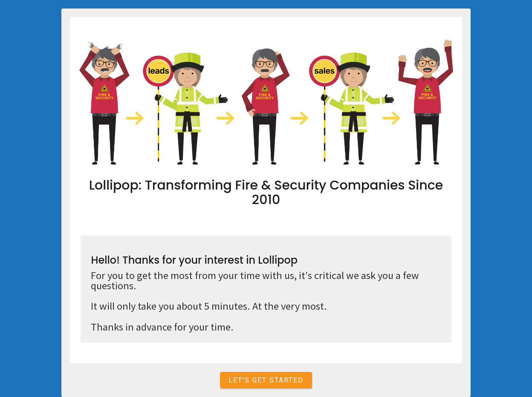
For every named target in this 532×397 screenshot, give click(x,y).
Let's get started (266, 380)
